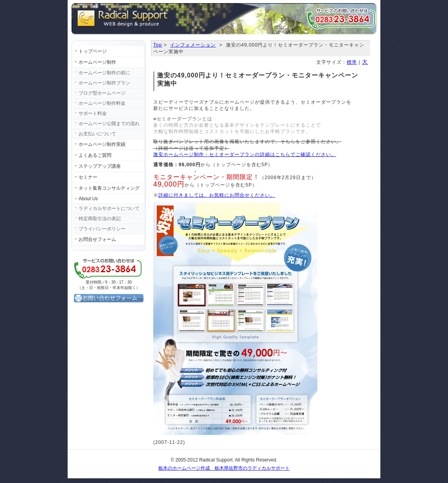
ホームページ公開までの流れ (109, 124)
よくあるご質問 (95, 155)
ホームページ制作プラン (104, 83)
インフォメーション (193, 45)
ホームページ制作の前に (104, 73)
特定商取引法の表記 (100, 219)
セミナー (88, 177)
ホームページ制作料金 (102, 103)
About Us (88, 199)
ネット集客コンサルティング (109, 188)
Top (158, 45)
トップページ (93, 51)
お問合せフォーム (97, 239)
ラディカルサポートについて (109, 208)
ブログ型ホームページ (102, 93)
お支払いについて (97, 134)
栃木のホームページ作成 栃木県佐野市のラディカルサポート (224, 468)
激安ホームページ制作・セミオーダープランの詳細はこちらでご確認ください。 (245, 154)
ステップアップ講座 (100, 166)
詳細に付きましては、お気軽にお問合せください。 (217, 195)
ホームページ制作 (97, 62)
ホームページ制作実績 (102, 144)
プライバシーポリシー (102, 229)
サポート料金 (93, 113)
